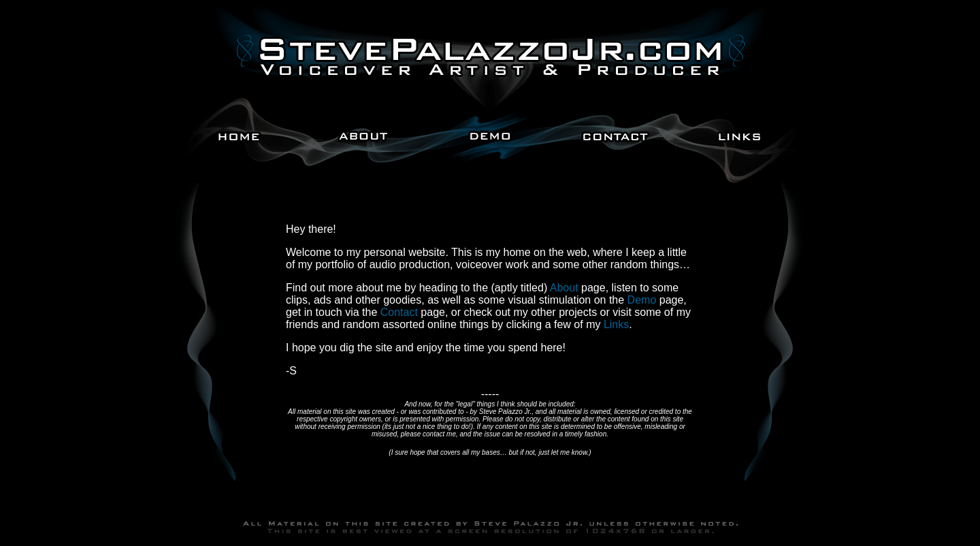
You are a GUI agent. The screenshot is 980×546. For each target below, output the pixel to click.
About (564, 288)
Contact (399, 312)
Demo (642, 300)
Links (616, 324)
